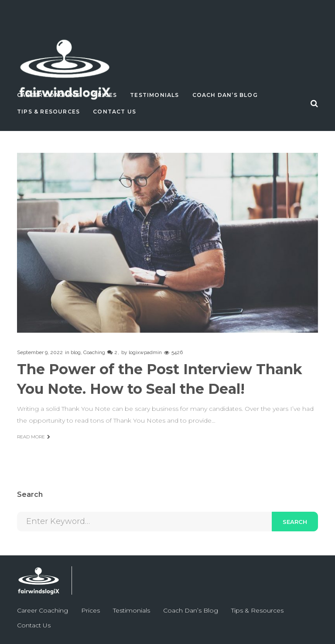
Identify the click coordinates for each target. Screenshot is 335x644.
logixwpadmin (145, 352)
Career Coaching (49, 95)
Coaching (94, 352)
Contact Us (115, 112)
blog (76, 352)
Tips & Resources (48, 112)
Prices (105, 95)
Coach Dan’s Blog (225, 95)
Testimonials (154, 95)
